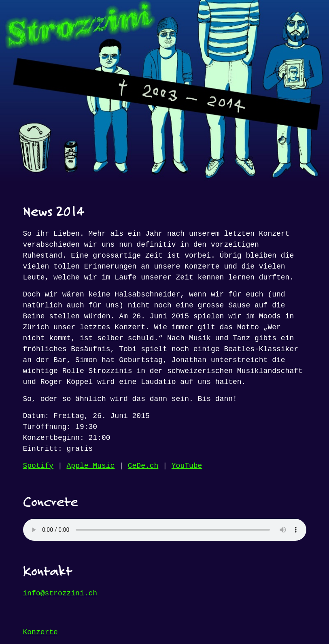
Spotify (38, 466)
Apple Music (91, 466)
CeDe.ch (143, 466)
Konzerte (40, 632)
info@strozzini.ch (60, 593)
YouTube (187, 466)
